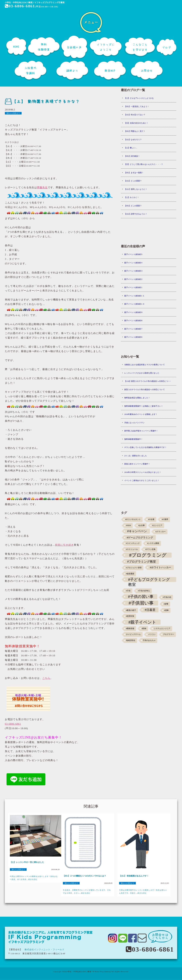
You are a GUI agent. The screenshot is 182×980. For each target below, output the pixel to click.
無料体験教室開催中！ (133, 439)
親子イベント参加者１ (133, 287)
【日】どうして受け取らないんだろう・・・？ (144, 164)
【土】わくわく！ (132, 197)
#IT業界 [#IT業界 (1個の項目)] (165, 519)
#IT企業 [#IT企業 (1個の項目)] (151, 519)
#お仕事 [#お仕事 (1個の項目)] (142, 525)
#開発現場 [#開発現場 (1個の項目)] (130, 629)
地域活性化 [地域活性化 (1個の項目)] (131, 640)
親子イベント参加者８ (133, 320)
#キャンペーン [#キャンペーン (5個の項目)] (137, 531)
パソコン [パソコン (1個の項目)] (152, 634)
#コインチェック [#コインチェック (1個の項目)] (133, 543)
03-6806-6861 (20, 6)
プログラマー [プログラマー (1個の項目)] (168, 634)
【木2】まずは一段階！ (134, 173)
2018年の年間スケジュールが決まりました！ (143, 472)
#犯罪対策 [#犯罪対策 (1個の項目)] (130, 616)
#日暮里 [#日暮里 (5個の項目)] (150, 610)
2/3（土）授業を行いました (136, 456)
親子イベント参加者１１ (134, 296)
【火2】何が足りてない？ (135, 115)
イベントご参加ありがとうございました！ (142, 480)
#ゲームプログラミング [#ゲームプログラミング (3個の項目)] (140, 537)
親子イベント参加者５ (133, 254)
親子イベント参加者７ (133, 329)
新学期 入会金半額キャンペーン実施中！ (141, 431)
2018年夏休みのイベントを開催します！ (141, 414)
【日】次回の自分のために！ (136, 123)
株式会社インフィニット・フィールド (44, 950)
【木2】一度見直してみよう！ (137, 106)
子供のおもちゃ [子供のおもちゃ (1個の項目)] (149, 640)
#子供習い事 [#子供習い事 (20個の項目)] (141, 603)
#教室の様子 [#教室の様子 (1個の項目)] (131, 610)
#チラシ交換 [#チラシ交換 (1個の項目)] (150, 549)
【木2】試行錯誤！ (132, 156)
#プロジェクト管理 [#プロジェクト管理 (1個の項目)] (134, 568)
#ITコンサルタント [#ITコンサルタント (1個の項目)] (133, 519)
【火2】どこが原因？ (133, 181)
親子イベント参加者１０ (134, 304)
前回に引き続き (64, 545)
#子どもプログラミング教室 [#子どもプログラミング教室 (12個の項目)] (149, 580)
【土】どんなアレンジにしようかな (139, 98)
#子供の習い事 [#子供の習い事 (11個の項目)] (141, 597)
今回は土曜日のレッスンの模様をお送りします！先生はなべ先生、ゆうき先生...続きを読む (34, 878)
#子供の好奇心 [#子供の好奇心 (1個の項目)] (144, 591)
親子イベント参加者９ (133, 312)
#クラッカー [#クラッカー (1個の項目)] (161, 532)
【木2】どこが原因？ (133, 206)
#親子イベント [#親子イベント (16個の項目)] (142, 622)
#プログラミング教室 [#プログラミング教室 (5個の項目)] (142, 562)
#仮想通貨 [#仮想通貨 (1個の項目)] (130, 574)
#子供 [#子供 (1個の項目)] (128, 591)
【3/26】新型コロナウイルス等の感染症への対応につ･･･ (148, 381)
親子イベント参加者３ (133, 271)
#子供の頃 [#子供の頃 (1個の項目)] (167, 597)
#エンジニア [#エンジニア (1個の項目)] (157, 525)
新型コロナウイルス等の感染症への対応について (145, 389)
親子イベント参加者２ (133, 279)
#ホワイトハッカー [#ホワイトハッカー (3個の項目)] (161, 567)
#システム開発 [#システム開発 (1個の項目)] (153, 543)
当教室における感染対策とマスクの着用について (145, 365)
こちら (46, 678)
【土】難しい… (131, 148)
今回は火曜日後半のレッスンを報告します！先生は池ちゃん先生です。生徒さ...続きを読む (143, 892)
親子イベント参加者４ (133, 263)
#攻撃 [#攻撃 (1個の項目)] (166, 604)
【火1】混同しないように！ (136, 189)
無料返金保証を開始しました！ (137, 398)
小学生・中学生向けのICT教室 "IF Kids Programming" (89, 972)
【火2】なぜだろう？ (133, 140)
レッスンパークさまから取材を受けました (142, 373)
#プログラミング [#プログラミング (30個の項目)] (148, 555)
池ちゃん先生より (13, 113)
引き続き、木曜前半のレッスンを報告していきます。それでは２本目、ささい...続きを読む (87, 892)
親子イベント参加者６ (133, 337)
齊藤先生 (42, 187)
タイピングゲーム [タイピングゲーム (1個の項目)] (133, 634)
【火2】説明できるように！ (136, 214)
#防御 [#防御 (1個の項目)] (144, 629)
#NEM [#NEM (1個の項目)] (128, 525)
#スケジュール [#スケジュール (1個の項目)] (132, 549)
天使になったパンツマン (134, 423)
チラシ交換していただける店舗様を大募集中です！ (145, 447)
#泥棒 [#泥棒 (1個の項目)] (166, 610)
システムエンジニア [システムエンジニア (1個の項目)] (162, 629)
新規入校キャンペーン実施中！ (137, 464)
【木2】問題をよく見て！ (135, 131)
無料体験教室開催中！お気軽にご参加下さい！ (144, 406)
